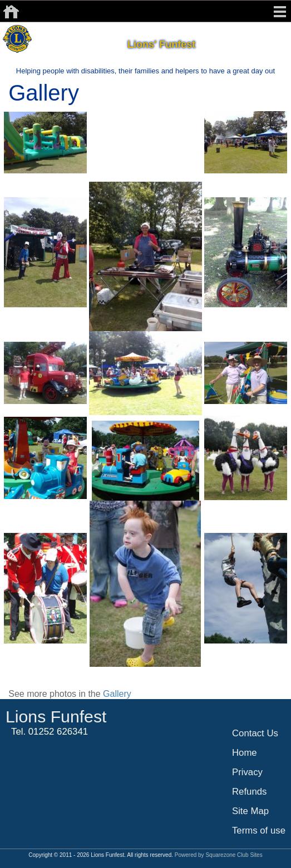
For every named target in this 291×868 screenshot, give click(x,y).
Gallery (117, 694)
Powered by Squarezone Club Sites (219, 855)
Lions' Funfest (161, 44)
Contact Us (255, 733)
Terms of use (259, 830)
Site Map (250, 811)
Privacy (247, 772)
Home (245, 753)
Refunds (250, 792)
